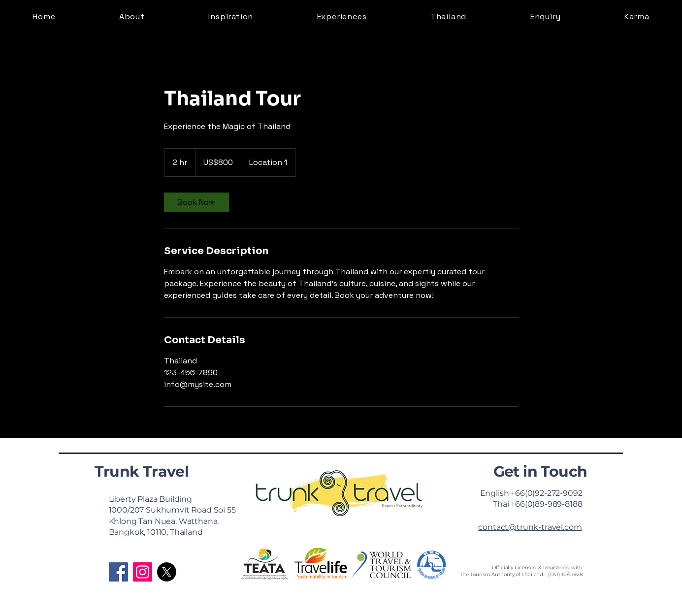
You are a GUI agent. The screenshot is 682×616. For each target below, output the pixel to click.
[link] (196, 202)
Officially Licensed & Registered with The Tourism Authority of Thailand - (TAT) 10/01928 (521, 571)
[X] (167, 572)
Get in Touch (540, 471)
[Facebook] (118, 572)
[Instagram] (143, 572)
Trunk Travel (142, 471)
